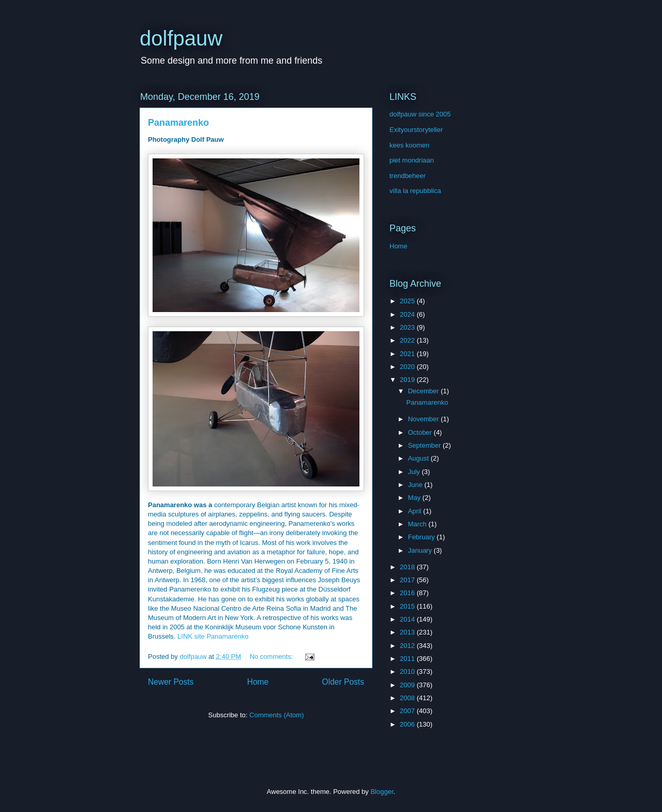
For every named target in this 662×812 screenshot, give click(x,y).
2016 (408, 593)
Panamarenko (178, 123)
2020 (408, 367)
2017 (408, 580)
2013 (408, 632)
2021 (408, 354)
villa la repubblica (415, 191)
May (415, 498)
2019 (408, 380)
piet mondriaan (412, 160)
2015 (408, 606)
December (425, 391)
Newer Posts (171, 682)
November (425, 419)
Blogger (382, 792)
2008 (408, 698)
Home (258, 682)
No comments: (272, 656)
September (425, 445)
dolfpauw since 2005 (420, 114)
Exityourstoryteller (416, 130)
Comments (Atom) (276, 715)
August (419, 458)
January (421, 550)
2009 (408, 685)
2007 (408, 711)
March (418, 524)
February (423, 537)
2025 (408, 301)
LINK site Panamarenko (213, 636)
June (416, 485)
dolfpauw (181, 38)
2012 (408, 646)
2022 (408, 340)
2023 (408, 327)
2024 (408, 314)
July (415, 472)
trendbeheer (408, 176)
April (416, 511)
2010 (408, 671)
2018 (408, 567)
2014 (408, 619)
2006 (408, 724)
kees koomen (409, 145)
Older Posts (343, 682)
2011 (408, 659)
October (421, 432)
